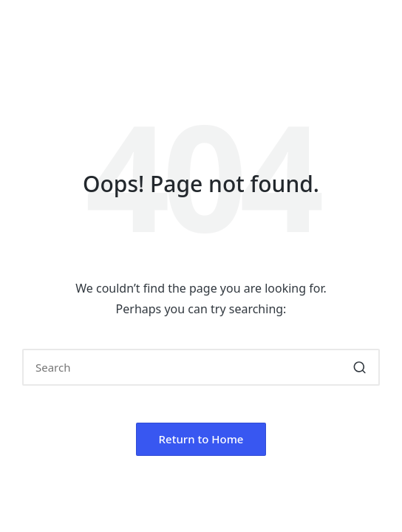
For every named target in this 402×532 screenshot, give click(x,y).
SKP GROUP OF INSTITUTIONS (183, 31)
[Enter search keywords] (201, 367)
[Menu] (43, 66)
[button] (360, 367)
